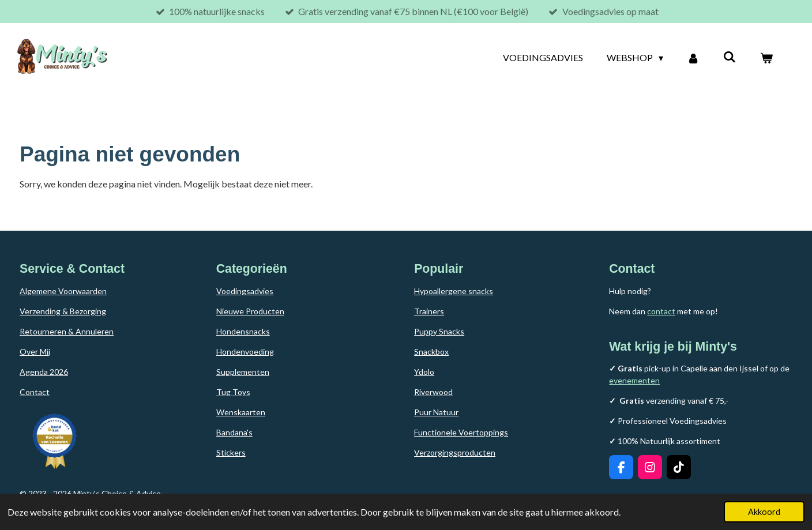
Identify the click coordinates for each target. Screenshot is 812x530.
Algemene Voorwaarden (63, 291)
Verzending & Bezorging (63, 311)
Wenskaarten (241, 412)
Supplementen (243, 372)
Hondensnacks (243, 331)
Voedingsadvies (245, 291)
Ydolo (424, 372)
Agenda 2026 (44, 372)
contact (661, 311)
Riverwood (433, 392)
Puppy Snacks (439, 331)
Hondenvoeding (245, 352)
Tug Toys (233, 392)
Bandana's (234, 432)
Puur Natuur (436, 412)
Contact (35, 392)
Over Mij (35, 352)
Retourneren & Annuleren (67, 331)
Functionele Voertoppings (461, 432)
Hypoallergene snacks (454, 291)
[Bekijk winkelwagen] (766, 58)
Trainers (429, 311)
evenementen (634, 380)
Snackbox (431, 352)
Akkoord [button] (764, 512)
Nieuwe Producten (250, 311)
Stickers (231, 452)
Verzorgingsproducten (455, 452)
